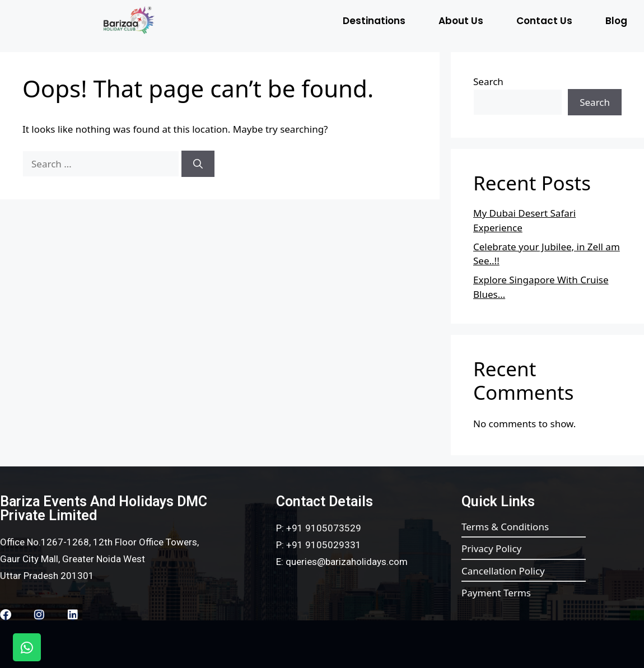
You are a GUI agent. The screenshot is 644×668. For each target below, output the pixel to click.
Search (488, 81)
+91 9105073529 (324, 528)
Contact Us (544, 21)
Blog (616, 21)
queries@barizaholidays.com (347, 562)
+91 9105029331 (324, 545)
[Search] (198, 164)
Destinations (374, 21)
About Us (461, 21)
